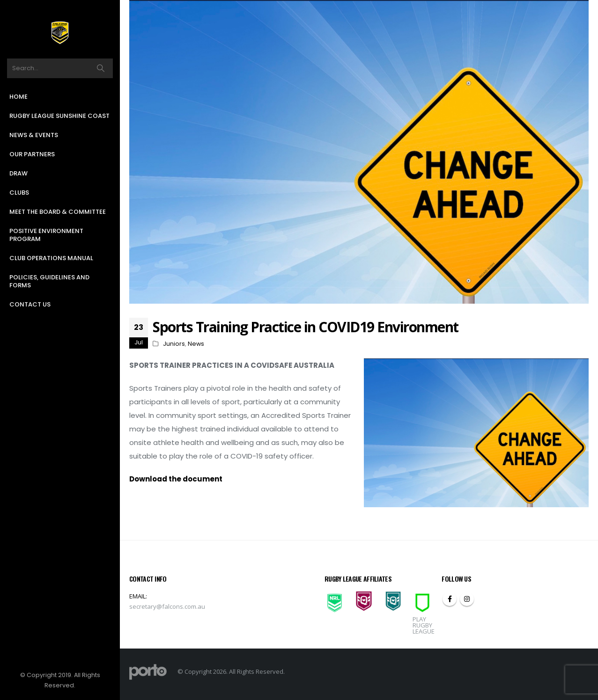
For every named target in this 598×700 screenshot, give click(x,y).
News (196, 344)
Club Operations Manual (51, 258)
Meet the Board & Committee (58, 212)
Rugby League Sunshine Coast (59, 116)
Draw (18, 173)
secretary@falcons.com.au (167, 606)
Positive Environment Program (46, 235)
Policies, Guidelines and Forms (49, 281)
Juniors (174, 344)
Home (18, 97)
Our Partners (32, 154)
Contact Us (30, 304)
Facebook (450, 599)
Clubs (19, 193)
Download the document (176, 479)
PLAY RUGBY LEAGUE (424, 625)
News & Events (34, 135)
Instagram (467, 599)
